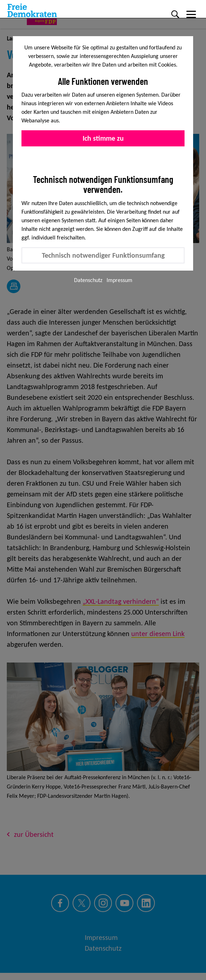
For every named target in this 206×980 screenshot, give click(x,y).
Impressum (119, 280)
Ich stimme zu (103, 138)
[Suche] (175, 14)
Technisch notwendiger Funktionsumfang (103, 255)
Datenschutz (88, 280)
